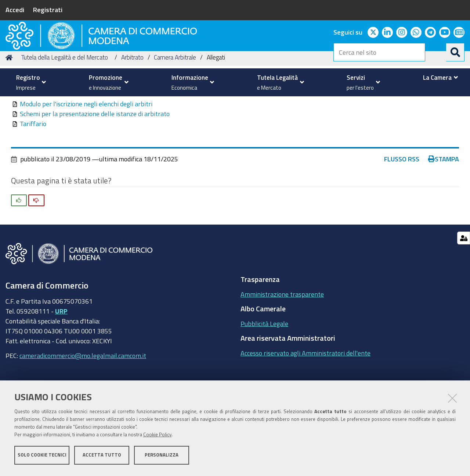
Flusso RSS (402, 206)
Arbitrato (132, 104)
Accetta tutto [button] (102, 457)
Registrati (48, 10)
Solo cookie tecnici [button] (42, 457)
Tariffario (33, 171)
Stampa (444, 206)
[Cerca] (455, 52)
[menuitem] (29, 82)
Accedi (15, 10)
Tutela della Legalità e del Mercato (65, 104)
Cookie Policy (157, 436)
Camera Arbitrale (175, 104)
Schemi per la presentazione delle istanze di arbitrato (95, 161)
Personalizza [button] (162, 457)
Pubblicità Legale (264, 370)
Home (10, 104)
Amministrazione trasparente (282, 341)
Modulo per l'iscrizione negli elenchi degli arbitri (86, 151)
